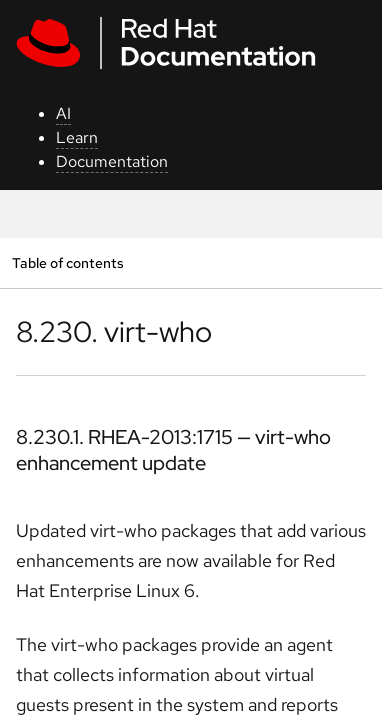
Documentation (112, 161)
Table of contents (67, 262)
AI (63, 113)
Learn (77, 137)
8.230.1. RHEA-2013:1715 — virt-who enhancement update (173, 450)
